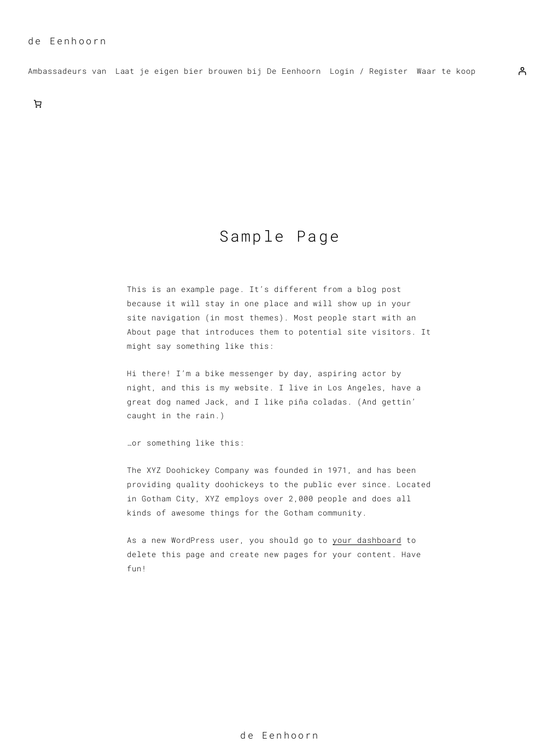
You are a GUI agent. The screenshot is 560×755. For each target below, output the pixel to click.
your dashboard (367, 540)
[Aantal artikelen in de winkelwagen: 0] (38, 103)
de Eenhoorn (68, 41)
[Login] (522, 71)
